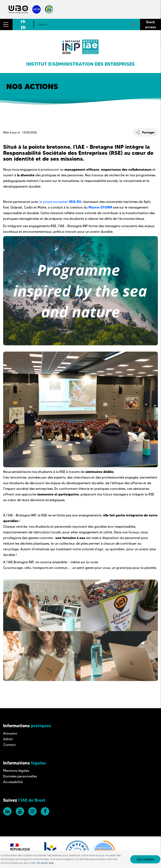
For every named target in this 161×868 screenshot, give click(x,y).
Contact (9, 745)
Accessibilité (13, 782)
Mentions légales (16, 771)
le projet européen (60, 202)
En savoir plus (45, 863)
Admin (8, 739)
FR (23, 22)
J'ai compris (145, 859)
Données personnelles (20, 776)
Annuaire (10, 733)
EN (23, 27)
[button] (6, 24)
